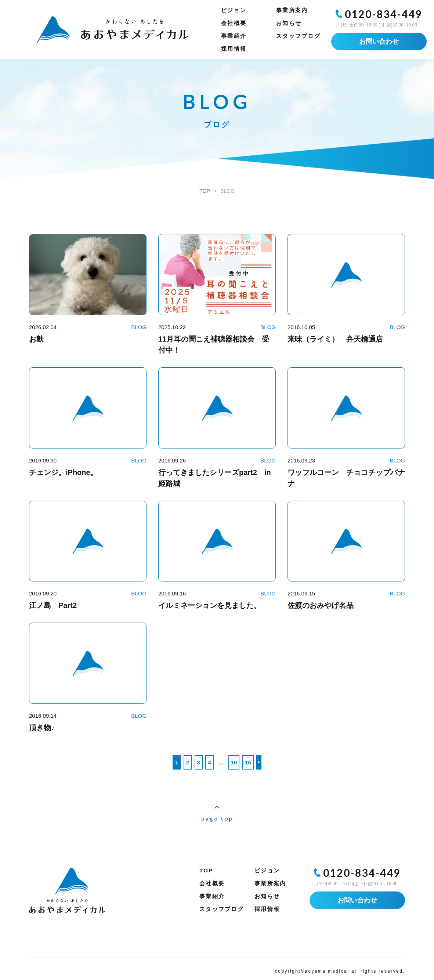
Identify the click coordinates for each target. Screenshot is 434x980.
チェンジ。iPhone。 (63, 472)
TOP (206, 870)
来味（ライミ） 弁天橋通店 (335, 339)
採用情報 (234, 49)
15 (248, 762)
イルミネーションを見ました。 (210, 605)
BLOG (139, 327)
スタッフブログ (298, 36)
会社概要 (234, 23)
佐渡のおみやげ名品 (324, 605)
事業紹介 (234, 36)
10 (234, 762)
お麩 (36, 339)
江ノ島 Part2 (53, 605)
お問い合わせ (379, 42)
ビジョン (234, 10)
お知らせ (289, 23)
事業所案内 (292, 10)
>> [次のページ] (259, 762)
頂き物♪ (42, 728)
